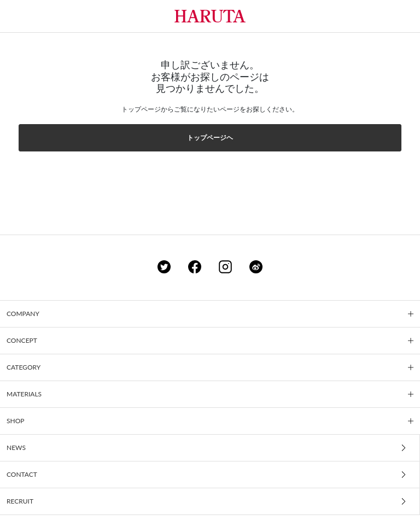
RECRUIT (20, 501)
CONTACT (22, 474)
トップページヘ (210, 138)
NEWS (16, 448)
